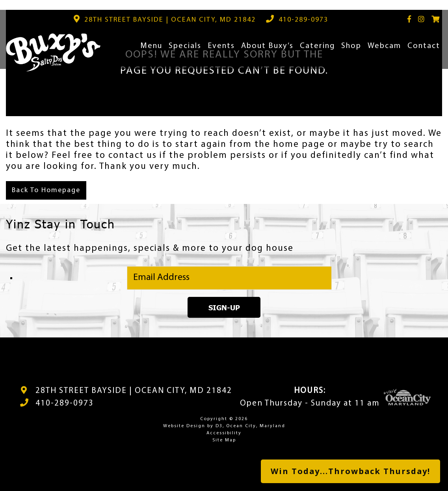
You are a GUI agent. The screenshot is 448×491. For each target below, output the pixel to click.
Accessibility (224, 433)
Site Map (224, 440)
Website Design (184, 426)
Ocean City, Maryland (256, 426)
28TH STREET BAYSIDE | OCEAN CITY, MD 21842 (134, 391)
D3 (219, 426)
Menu (151, 46)
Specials (185, 46)
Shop (351, 46)
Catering (317, 46)
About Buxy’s (267, 46)
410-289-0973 (65, 403)
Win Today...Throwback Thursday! (350, 471)
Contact (424, 46)
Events (221, 46)
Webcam (384, 46)
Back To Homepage (46, 190)
